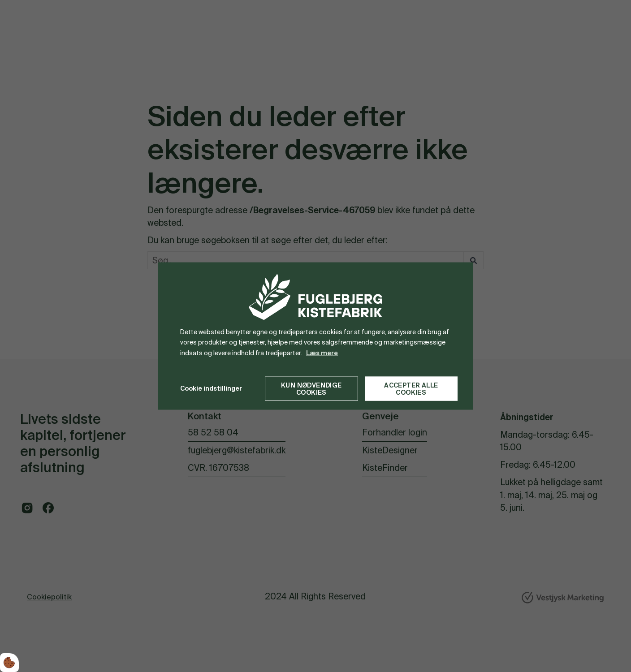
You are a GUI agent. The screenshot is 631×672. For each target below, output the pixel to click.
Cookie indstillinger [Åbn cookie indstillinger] (211, 388)
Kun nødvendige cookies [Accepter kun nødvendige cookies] (311, 388)
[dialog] (315, 336)
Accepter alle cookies (411, 388)
